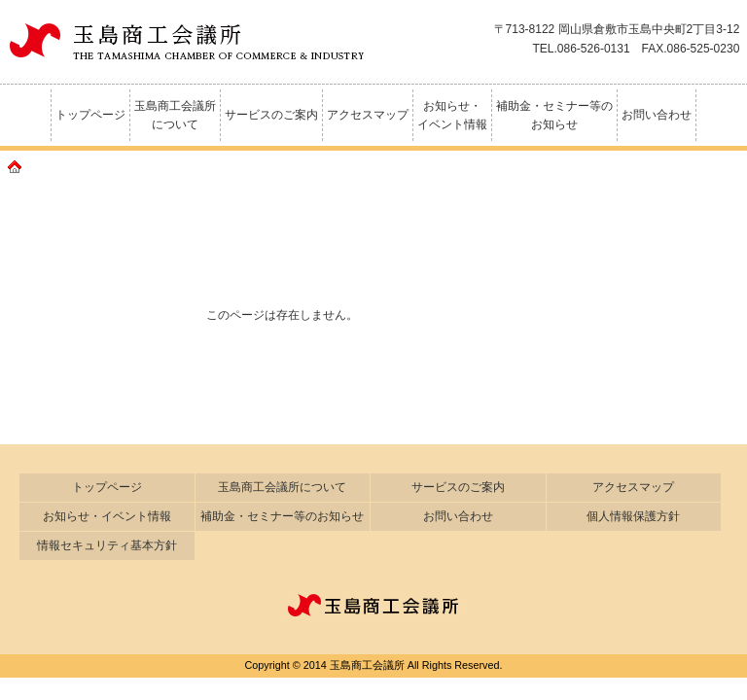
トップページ (90, 115)
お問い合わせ (657, 115)
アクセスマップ (368, 115)
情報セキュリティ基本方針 (107, 545)
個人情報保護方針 (633, 516)
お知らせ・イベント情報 (452, 115)
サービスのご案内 (271, 115)
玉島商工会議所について (175, 115)
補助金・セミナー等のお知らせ (554, 115)
